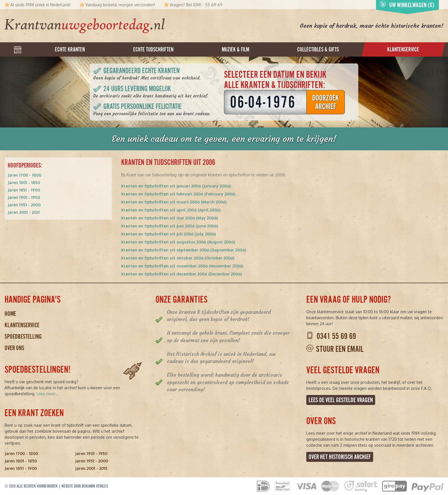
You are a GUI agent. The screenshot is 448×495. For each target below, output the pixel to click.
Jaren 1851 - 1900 (24, 190)
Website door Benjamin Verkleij (85, 486)
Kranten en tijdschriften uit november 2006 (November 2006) (182, 266)
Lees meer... (48, 394)
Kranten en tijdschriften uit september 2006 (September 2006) (184, 250)
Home (10, 314)
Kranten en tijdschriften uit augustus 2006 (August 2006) (178, 242)
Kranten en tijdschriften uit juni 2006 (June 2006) (170, 226)
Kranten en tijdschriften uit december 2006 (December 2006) (181, 274)
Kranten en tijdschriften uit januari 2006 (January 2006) (176, 186)
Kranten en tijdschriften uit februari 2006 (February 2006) (178, 194)
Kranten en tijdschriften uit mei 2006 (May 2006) (169, 218)
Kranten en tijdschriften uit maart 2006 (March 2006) (174, 202)
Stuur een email (340, 349)
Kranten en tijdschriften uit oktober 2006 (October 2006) (178, 258)
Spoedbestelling (23, 337)
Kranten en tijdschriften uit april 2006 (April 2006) (171, 210)
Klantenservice (22, 325)
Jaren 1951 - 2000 (24, 205)
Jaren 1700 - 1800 (24, 175)
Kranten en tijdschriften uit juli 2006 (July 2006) (168, 234)
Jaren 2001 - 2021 (24, 212)
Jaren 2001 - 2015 (91, 468)
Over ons (14, 348)
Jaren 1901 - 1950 (24, 197)
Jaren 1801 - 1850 (24, 182)
